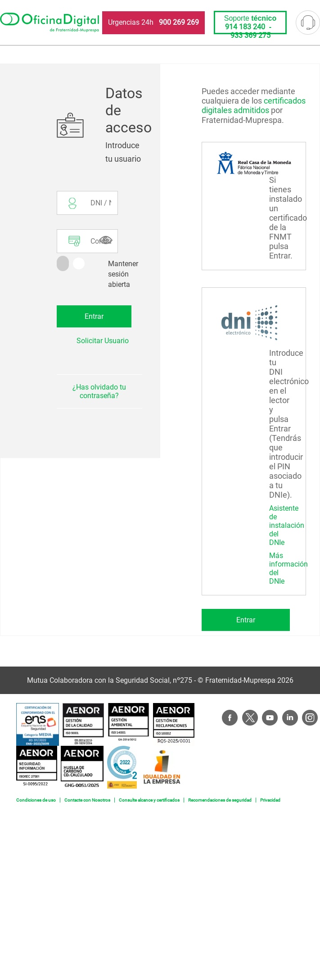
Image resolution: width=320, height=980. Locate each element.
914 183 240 (245, 27)
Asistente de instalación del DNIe (287, 525)
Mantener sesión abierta (123, 274)
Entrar (246, 620)
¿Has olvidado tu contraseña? (99, 391)
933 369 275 (250, 35)
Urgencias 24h (153, 22)
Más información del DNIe (288, 568)
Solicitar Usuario (103, 341)
